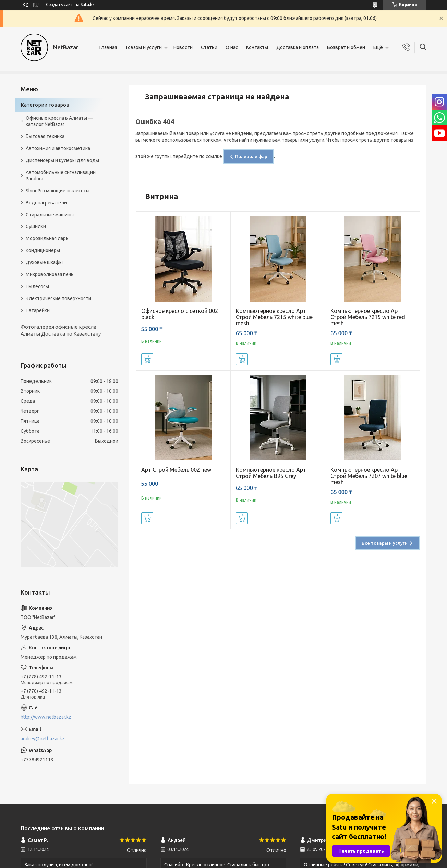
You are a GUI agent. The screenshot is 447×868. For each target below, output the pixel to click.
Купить (147, 359)
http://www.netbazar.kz (46, 717)
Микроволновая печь (50, 274)
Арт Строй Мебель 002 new (176, 470)
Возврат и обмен (346, 47)
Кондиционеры (43, 250)
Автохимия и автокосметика (58, 148)
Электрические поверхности (58, 298)
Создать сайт (59, 5)
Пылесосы (37, 286)
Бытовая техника (45, 136)
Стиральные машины (50, 215)
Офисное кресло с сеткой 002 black (180, 314)
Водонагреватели (46, 203)
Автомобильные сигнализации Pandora (61, 175)
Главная (108, 47)
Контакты (257, 47)
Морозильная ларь (47, 238)
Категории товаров (45, 105)
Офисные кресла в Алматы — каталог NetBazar (59, 121)
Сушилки (36, 226)
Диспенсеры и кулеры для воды (62, 160)
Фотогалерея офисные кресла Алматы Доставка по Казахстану (61, 330)
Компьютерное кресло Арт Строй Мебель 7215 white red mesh (368, 317)
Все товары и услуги (385, 543)
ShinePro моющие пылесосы (58, 191)
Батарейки (38, 310)
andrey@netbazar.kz (43, 739)
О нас (232, 47)
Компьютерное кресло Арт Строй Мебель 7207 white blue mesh (369, 476)
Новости (183, 47)
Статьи (209, 47)
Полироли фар (251, 156)
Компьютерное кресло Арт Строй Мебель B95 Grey (271, 473)
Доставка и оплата (298, 47)
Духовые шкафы (44, 262)
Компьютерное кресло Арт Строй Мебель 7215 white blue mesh (274, 317)
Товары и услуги (143, 47)
